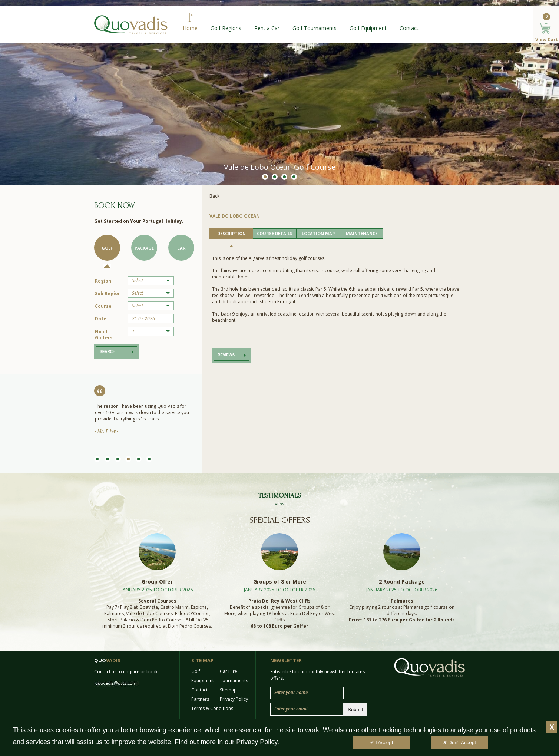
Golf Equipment (368, 28)
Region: (104, 281)
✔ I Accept (381, 742)
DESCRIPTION (231, 233)
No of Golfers (104, 335)
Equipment (203, 681)
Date (101, 319)
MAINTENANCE (362, 233)
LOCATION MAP (318, 233)
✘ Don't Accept (459, 742)
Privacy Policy (234, 699)
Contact (409, 28)
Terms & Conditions (212, 708)
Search (107, 352)
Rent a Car (267, 28)
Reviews (226, 355)
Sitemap (228, 690)
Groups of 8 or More (280, 582)
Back (214, 196)
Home (190, 28)
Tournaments (234, 681)
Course (103, 306)
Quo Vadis (131, 25)
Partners (200, 699)
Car (181, 248)
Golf (107, 248)
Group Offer (157, 582)
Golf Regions (226, 28)
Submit (355, 709)
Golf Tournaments (315, 28)
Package (144, 248)
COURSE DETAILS (275, 233)
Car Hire (229, 671)
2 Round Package (402, 582)
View (279, 504)
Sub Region (108, 293)
